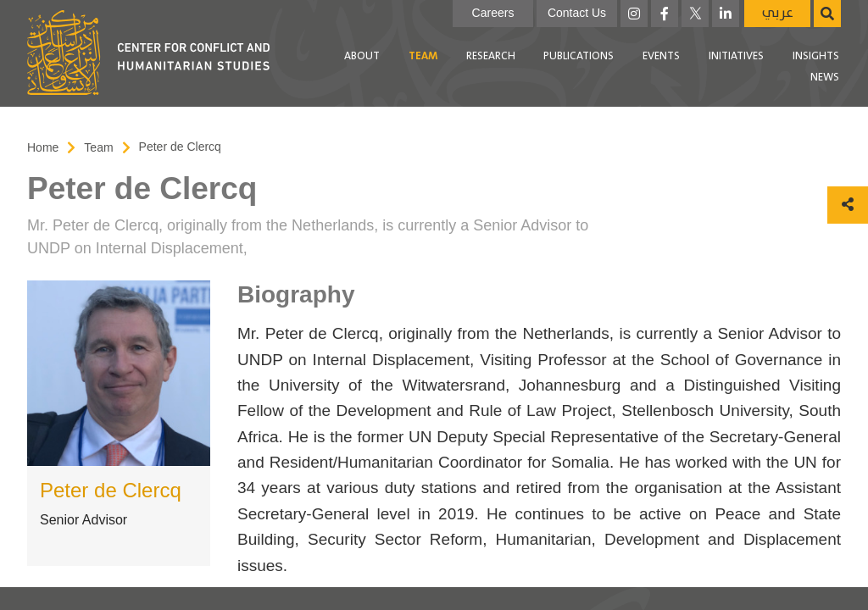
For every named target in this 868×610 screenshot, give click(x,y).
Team (423, 56)
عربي (778, 13)
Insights (816, 56)
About (362, 56)
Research (491, 56)
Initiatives (736, 56)
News (825, 78)
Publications (579, 56)
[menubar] (563, 67)
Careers (493, 13)
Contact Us (577, 13)
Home (43, 147)
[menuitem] (362, 57)
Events (661, 56)
